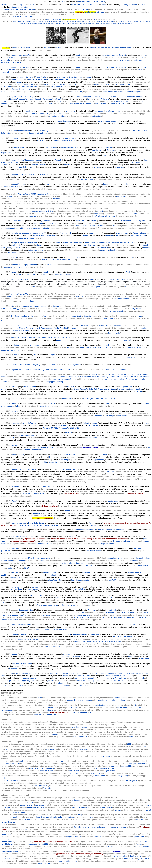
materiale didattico (68, 455)
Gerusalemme (145, 377)
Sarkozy (11, 438)
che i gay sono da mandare (123, 637)
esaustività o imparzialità (54, 19)
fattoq (27, 330)
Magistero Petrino (107, 544)
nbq (17, 233)
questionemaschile (19, 523)
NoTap (67, 23)
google (14, 97)
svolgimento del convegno (73, 243)
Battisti (48, 184)
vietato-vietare (62, 340)
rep (20, 279)
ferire (94, 221)
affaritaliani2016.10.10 (70, 428)
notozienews (67, 399)
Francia (6, 187)
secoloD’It (135, 625)
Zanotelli (94, 374)
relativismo (120, 167)
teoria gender (16, 245)
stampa (37, 306)
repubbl (15, 174)
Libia (67, 433)
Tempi (14, 501)
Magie (52, 355)
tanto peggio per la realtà (52, 23)
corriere (15, 265)
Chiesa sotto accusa (33, 160)
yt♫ (18, 160)
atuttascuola (17, 469)
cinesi (3, 615)
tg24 (27, 279)
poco (74, 84)
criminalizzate (144, 659)
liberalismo (47, 272)
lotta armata (69, 138)
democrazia (33, 133)
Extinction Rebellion (83, 97)
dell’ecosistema (8, 778)
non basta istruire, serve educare (111, 530)
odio (96, 214)
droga (20, 589)
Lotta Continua (108, 318)
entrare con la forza (36, 250)
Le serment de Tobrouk (95, 438)
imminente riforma (45, 864)
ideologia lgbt (17, 79)
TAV (104, 617)
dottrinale (42, 165)
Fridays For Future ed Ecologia (133, 97)
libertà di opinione (42, 817)
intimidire (90, 2)
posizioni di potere (94, 551)
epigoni (97, 287)
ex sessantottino (79, 589)
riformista (15, 148)
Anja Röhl (112, 580)
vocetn (27, 243)
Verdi (91, 523)
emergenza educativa (24, 84)
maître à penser (63, 686)
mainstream (83, 326)
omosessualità (144, 566)
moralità (33, 5)
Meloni (42, 131)
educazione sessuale (27, 238)
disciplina (46, 615)
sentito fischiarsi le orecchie (80, 104)
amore (107, 404)
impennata (94, 5)
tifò (114, 226)
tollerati (97, 216)
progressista (45, 558)
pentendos (46, 221)
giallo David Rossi (68, 605)
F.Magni (32, 97)
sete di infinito (76, 92)
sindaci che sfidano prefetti (67, 861)
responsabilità (76, 5)
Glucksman (122, 678)
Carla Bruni (14, 187)
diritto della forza (9, 859)
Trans (93, 245)
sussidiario (28, 233)
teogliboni (23, 761)
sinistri (93, 279)
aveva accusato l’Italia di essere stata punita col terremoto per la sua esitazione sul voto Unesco (99, 377)
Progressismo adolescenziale (22, 536)
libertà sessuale (17, 578)
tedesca (53, 573)
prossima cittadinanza (122, 299)
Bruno (9, 248)
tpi (71, 433)
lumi (142, 678)
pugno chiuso (17, 21)
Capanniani (98, 416)
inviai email (141, 820)
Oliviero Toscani (17, 221)
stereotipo (117, 326)
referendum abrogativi (36, 807)
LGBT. (27, 568)
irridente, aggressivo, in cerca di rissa (39, 211)
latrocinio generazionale (129, 5)
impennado (115, 766)
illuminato (36, 558)
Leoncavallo (5, 60)
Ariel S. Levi (35, 345)
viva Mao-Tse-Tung (27, 9)
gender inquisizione (115, 558)
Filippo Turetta (40, 77)
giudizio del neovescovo (10, 350)
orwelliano (12, 252)
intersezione (21, 267)
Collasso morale (118, 23)
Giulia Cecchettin (75, 77)
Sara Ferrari (100, 248)
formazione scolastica (103, 84)
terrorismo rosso (52, 21)
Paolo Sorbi (14, 669)
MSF (109, 678)
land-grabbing (122, 776)
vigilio (22, 243)
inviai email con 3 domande (73, 563)
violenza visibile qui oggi (10, 309)
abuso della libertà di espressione (28, 639)
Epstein (78, 678)
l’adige (14, 243)
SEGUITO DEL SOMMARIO (22, 17)
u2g (42, 561)
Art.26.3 (30, 803)
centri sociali (96, 23)
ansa (32, 306)
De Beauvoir (116, 676)
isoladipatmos (17, 345)
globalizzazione (84, 615)
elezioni (14, 131)
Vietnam (109, 148)
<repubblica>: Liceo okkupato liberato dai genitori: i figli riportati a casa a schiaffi (42, 370)
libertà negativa (135, 856)
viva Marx (50, 749)
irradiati (146, 846)
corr (13, 233)
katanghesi (111, 21)
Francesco (90, 566)
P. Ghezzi (16, 248)
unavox (16, 355)
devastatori (126, 340)
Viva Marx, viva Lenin (11, 9)
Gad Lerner (38, 223)
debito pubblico (101, 700)
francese (94, 673)
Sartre (88, 676)
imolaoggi (16, 423)
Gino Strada (121, 21)
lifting (30, 558)
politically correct (112, 846)
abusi (131, 162)
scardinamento (7, 5)
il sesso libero (44, 406)
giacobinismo (127, 23)
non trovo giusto (29, 469)
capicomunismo (73, 773)
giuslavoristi (110, 771)
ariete (70, 209)
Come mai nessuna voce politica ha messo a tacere (38, 525)
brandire (113, 250)
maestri (19, 274)
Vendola (21, 455)
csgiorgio (15, 587)
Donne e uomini (90, 243)
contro (58, 243)
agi (19, 97)
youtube (94, 423)
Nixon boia (83, 749)
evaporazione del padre (38, 114)
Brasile (125, 184)
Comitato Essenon (113, 97)
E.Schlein (4, 101)
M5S (34, 194)
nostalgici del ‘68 (63, 21)
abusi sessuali (122, 233)
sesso (144, 746)
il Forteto (21, 326)
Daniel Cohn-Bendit (36, 523)
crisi (136, 214)
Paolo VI (63, 761)
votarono (86, 573)
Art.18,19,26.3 (73, 708)
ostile (59, 647)
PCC (79, 257)
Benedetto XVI (65, 233)
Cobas (81, 612)
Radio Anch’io (23, 294)
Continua (30, 301)
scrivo (13, 294)
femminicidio (62, 77)
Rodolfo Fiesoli (62, 425)
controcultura (6, 87)
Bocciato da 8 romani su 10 (34, 494)
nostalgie (143, 328)
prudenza (32, 216)
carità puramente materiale (139, 764)
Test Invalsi (92, 610)
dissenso (58, 101)
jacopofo (15, 654)
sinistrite (52, 116)
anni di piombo (42, 21)
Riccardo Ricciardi (25, 194)
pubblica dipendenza (75, 700)
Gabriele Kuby (13, 162)
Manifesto (47, 788)
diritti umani (49, 708)
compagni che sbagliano (71, 656)
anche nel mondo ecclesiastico (45, 235)
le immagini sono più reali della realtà (90, 226)
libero (14, 625)
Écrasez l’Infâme (51, 715)
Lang (127, 676)
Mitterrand (41, 140)
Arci (3, 603)
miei (95, 19)
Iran (105, 155)
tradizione (126, 541)
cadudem (50, 328)
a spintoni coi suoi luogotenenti (108, 121)
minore (61, 683)
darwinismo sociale (118, 856)
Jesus (68, 347)
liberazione (140, 162)
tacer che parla (114, 333)
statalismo (56, 199)
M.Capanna (76, 800)
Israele (59, 377)
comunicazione (51, 647)
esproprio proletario (10, 851)
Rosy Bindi (44, 174)
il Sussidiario (108, 92)
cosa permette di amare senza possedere (130, 92)
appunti (93, 233)
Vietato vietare (66, 274)
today (32, 243)
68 (149, 447)
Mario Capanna (64, 121)
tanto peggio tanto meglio (36, 23)
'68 (11, 318)
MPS (109, 595)
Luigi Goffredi (93, 425)
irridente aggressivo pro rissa (78, 21)
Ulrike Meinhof (77, 580)
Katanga (111, 416)
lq (22, 265)
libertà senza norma (138, 235)
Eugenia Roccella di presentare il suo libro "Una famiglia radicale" (35, 99)
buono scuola (40, 805)
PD (48, 79)
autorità (35, 165)
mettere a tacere (118, 104)
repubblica (77, 365)
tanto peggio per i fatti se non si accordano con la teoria (27, 228)
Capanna (107, 756)
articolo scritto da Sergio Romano (90, 681)
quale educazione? (106, 23)
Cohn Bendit (146, 21)
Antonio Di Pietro (39, 328)
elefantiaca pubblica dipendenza (42, 768)
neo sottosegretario (70, 469)
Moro (73, 140)
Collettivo (87, 245)
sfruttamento (96, 773)
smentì (75, 328)
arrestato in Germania (25, 77)
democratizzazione (45, 544)
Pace (27, 829)
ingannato (107, 184)
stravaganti (99, 111)
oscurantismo (54, 462)
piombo (45, 274)
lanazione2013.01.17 (51, 428)
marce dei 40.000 (46, 771)
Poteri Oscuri (132, 357)
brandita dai (43, 133)
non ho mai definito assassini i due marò (51, 630)
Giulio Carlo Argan (96, 389)
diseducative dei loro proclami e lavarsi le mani (104, 642)
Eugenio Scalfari (7, 153)
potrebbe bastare (87, 179)
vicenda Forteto (30, 423)
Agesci (68, 511)
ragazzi (19, 82)
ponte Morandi (81, 221)
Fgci (57, 598)
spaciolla (42, 233)
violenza (86, 5)
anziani (29, 111)
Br (34, 287)
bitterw (14, 257)
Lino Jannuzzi (98, 150)
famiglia (21, 5)
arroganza (92, 525)
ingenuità (84, 9)
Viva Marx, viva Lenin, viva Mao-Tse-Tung (99, 399)
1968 (63, 2)
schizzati (129, 287)
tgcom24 (50, 131)
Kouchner (93, 678)
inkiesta (15, 548)
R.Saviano (105, 99)
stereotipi (65, 460)
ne (36, 243)
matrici (90, 21)
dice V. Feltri (70, 111)
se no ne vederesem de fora (84, 712)
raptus (89, 77)
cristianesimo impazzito (18, 7)
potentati (139, 846)
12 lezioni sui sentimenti (55, 84)
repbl (42, 306)
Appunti (58, 160)
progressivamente (117, 311)
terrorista (87, 580)
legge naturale (98, 460)
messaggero (59, 79)
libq (30, 279)
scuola (9, 196)
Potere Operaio (131, 781)
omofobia (43, 462)
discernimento (123, 708)
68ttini (54, 365)
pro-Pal (47, 48)
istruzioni (67, 654)
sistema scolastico (129, 612)
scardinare (129, 21)
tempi (14, 160)
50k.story (15, 595)
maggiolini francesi (74, 837)
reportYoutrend (24, 131)
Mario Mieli (24, 23)
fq (19, 184)
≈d (12, 673)
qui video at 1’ (43, 194)
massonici (97, 837)
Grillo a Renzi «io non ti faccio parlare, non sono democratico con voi (100, 827)
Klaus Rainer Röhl (55, 580)
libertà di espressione (121, 101)
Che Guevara (51, 148)
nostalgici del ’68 (136, 309)
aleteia (21, 233)
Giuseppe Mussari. (37, 595)
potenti (149, 810)
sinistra (39, 245)
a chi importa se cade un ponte (133, 221)
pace (144, 55)
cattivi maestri (30, 274)
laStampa (15, 486)
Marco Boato (77, 316)
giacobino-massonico (80, 727)
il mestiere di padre (46, 447)
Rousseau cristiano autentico (34, 450)
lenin (140, 316)
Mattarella (103, 104)
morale (67, 165)
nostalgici (80, 296)
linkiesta (15, 138)
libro (22, 160)
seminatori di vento (108, 216)
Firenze (22, 330)
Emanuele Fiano (26, 48)
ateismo (97, 167)
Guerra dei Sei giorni (68, 148)
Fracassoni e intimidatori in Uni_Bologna (26, 365)
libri (89, 99)
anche (57, 328)
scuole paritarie (26, 805)
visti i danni (112, 472)
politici (141, 859)
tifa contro (117, 541)
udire (97, 104)
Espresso (110, 150)
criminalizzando (121, 698)
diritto (10, 568)
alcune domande (9, 822)
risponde (4, 321)
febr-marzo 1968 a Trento (22, 664)
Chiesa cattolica (139, 233)
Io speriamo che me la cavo (85, 530)
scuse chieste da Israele (62, 379)
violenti (100, 211)
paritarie (118, 810)
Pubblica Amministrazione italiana (124, 617)
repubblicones (113, 501)
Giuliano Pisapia (25, 328)
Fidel (128, 272)
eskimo (111, 598)
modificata (65, 19)
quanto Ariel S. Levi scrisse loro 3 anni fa (96, 347)
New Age (35, 587)
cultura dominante (101, 21)
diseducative (7, 710)
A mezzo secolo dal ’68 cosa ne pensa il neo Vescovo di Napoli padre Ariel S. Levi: (42, 338)
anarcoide (60, 116)
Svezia (54, 404)
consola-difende (51, 223)
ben (70, 84)
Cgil (70, 245)
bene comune (110, 612)
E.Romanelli (133, 561)
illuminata (37, 715)
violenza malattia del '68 (29, 21)
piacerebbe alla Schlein (37, 79)
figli (115, 84)
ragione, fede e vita (24, 167)
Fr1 (74, 345)
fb (45, 84)
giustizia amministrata (12, 781)
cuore (3, 92)
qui (52, 50)
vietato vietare (100, 2)
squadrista (49, 104)
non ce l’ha (121, 196)
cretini (62, 111)
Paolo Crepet (71, 79)
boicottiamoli (111, 610)
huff (17, 330)
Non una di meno (98, 97)
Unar (113, 455)
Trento (46, 316)
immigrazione (33, 589)
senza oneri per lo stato (81, 807)
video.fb (15, 279)
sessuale (4, 165)
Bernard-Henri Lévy (26, 435)
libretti (105, 455)
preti (147, 859)
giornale (15, 445)
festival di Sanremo (114, 111)
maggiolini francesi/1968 (39, 844)
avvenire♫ (24, 97)
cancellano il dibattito (81, 617)
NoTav (62, 23)
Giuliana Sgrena (25, 625)
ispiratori (85, 686)
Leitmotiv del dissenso (11, 764)
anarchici (147, 248)
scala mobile (74, 771)
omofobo (21, 561)
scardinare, (82, 2)
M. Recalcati (58, 114)
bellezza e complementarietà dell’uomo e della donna (118, 243)
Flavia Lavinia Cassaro (119, 279)
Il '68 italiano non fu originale (22, 316)
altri (18, 406)
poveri (106, 345)
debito (104, 5)
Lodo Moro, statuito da (61, 140)
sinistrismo (144, 5)
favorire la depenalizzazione (112, 673)
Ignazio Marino (46, 486)
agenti (78, 55)
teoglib (73, 23)
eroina (56, 274)
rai (18, 243)
